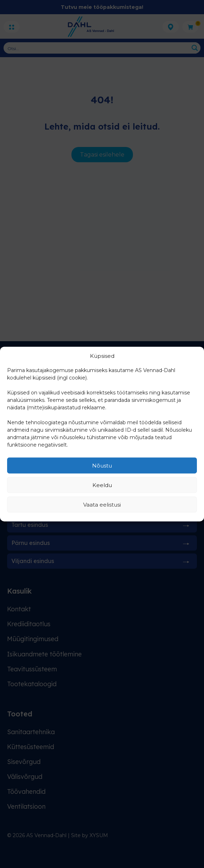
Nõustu (102, 465)
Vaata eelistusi (102, 504)
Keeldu (102, 485)
